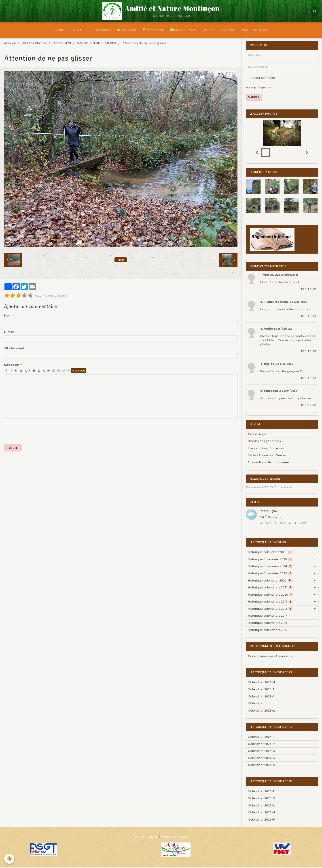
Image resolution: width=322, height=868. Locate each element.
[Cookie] (10, 859)
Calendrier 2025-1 (261, 792)
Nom (8, 317)
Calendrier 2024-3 (262, 752)
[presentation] (38, 433)
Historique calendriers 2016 (268, 624)
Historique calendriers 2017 (267, 617)
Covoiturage (257, 435)
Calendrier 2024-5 (262, 766)
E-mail (9, 333)
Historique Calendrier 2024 (270, 567)
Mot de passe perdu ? (258, 89)
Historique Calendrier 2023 (270, 574)
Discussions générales (264, 442)
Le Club (77, 30)
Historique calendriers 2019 (270, 603)
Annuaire (228, 30)
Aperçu (79, 372)
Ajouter (13, 449)
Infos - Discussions (254, 30)
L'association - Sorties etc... (268, 449)
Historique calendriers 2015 (268, 631)
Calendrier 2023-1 (261, 690)
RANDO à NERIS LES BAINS (97, 44)
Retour (121, 261)
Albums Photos (183, 30)
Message (11, 366)
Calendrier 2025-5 (261, 821)
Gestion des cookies (174, 838)
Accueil (60, 30)
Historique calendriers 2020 (271, 596)
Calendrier (127, 30)
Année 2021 (62, 44)
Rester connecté (260, 79)
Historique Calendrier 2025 (270, 560)
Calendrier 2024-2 (262, 745)
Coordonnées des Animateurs (270, 657)
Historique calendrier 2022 (270, 582)
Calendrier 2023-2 (261, 712)
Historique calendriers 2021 (270, 589)
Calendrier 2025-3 (261, 799)
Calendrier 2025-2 (261, 807)
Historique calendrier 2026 (270, 553)
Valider (254, 98)
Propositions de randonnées (269, 463)
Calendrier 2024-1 (261, 738)
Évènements (153, 30)
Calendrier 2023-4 (262, 683)
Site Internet (14, 350)
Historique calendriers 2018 (270, 610)
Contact (208, 30)
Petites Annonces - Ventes (267, 456)
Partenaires (102, 30)
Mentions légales (146, 838)
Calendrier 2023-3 (261, 698)
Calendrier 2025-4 (262, 813)
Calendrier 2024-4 (262, 759)
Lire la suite (309, 290)
